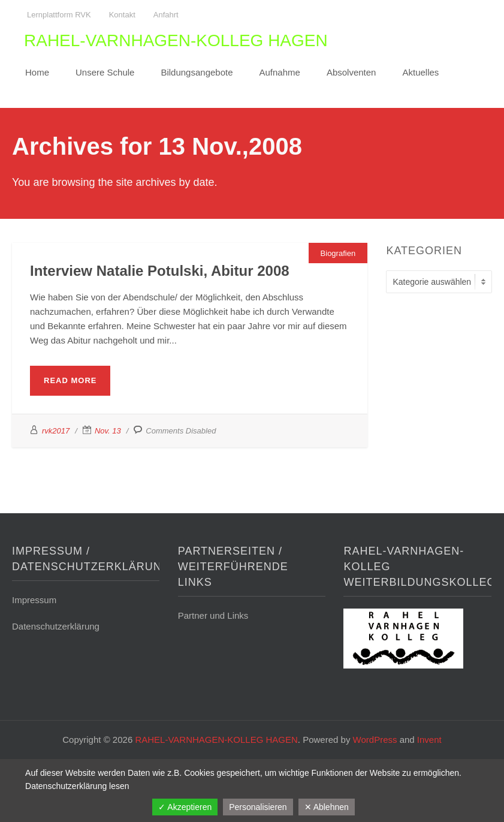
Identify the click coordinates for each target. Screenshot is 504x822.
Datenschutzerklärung (56, 626)
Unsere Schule (105, 72)
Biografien (338, 253)
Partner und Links (213, 615)
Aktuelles (420, 72)
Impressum (34, 600)
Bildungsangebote (197, 72)
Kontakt (122, 15)
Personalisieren (258, 807)
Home (37, 72)
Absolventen (351, 72)
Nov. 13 (108, 431)
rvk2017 (56, 431)
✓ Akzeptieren (185, 807)
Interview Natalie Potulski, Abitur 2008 (160, 271)
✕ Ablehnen (327, 807)
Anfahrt (166, 15)
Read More (70, 380)
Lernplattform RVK (59, 15)
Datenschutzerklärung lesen (77, 786)
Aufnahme (280, 72)
